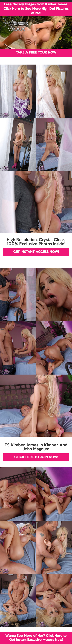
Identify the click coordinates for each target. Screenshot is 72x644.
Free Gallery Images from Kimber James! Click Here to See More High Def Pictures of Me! (36, 9)
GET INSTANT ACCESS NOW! (36, 252)
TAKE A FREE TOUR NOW (36, 53)
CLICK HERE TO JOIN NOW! (36, 457)
